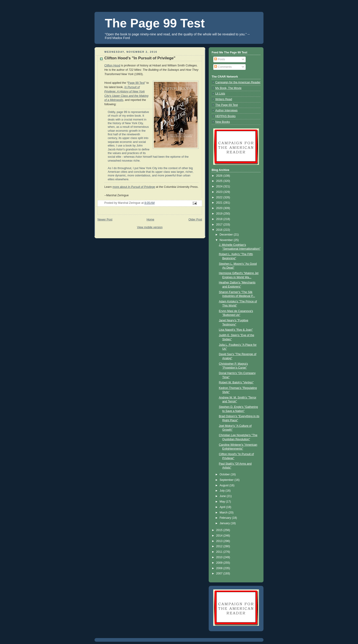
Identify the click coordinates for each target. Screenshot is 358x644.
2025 (220, 181)
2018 (220, 219)
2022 (220, 197)
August (225, 485)
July (223, 491)
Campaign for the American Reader (238, 82)
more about (134, 187)
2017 (220, 225)
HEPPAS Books (225, 116)
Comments (223, 67)
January (225, 523)
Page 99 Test (136, 83)
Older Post (195, 220)
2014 (220, 536)
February (226, 518)
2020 (220, 208)
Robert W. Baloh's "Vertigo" (236, 382)
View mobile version (150, 227)
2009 (220, 563)
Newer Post (105, 220)
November (227, 240)
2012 (220, 546)
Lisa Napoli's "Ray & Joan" (236, 330)
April (223, 507)
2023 (220, 192)
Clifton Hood (112, 65)
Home (150, 220)
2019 (220, 214)
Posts (220, 59)
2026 (220, 176)
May (223, 502)
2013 (220, 541)
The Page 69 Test (227, 105)
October (225, 474)
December (227, 235)
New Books (223, 122)
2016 (220, 230)
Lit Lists (220, 94)
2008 (220, 568)
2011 (220, 552)
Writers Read (224, 99)
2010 (220, 557)
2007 (220, 573)
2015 (220, 530)
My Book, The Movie (228, 88)
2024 (220, 186)
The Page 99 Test (155, 23)
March (224, 513)
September (227, 480)
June (223, 496)
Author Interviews (226, 110)
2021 (220, 203)
